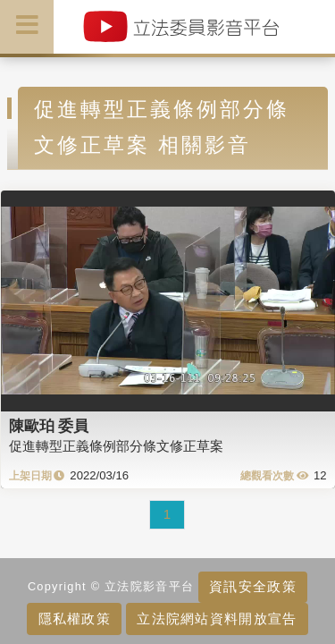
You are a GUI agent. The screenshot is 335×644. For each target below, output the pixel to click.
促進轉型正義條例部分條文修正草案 (116, 446)
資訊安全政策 (253, 586)
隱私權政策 (75, 619)
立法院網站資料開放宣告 (217, 619)
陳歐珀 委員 (49, 426)
